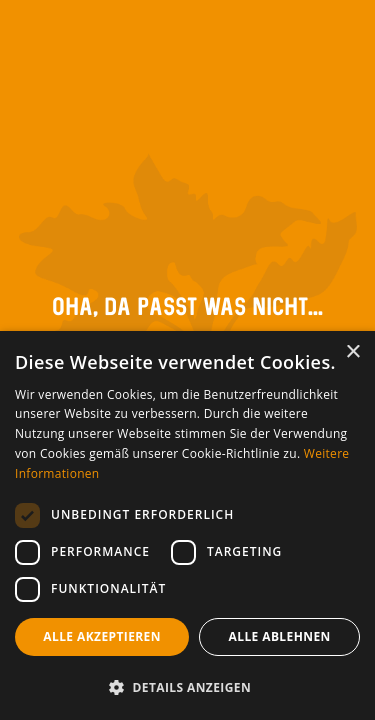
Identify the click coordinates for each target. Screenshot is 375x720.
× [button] (352, 352)
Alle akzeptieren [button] (102, 636)
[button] (187, 687)
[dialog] (187, 525)
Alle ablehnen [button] (280, 636)
